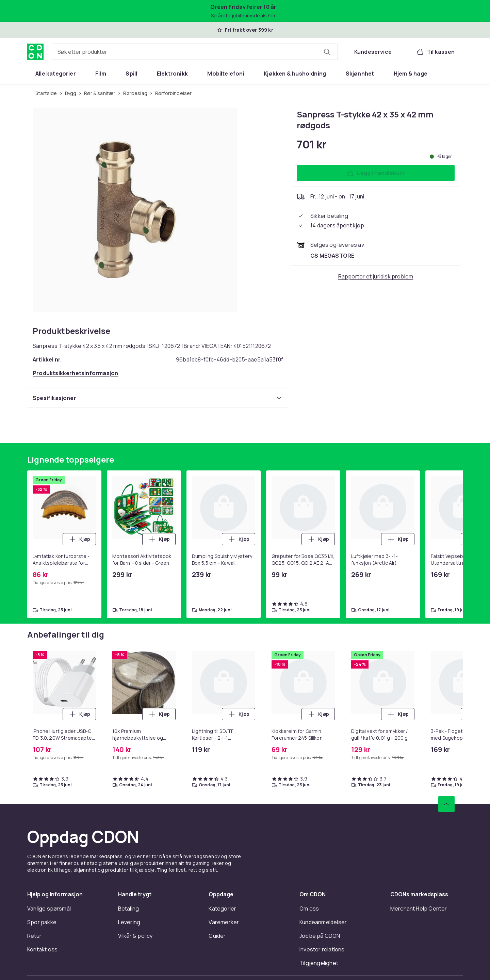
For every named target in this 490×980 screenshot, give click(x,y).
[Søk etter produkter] (327, 52)
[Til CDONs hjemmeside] (35, 52)
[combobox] (195, 52)
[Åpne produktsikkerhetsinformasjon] (75, 373)
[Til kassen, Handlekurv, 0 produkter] (435, 52)
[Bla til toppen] (446, 804)
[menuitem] (56, 74)
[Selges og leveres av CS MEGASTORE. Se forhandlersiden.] (332, 256)
